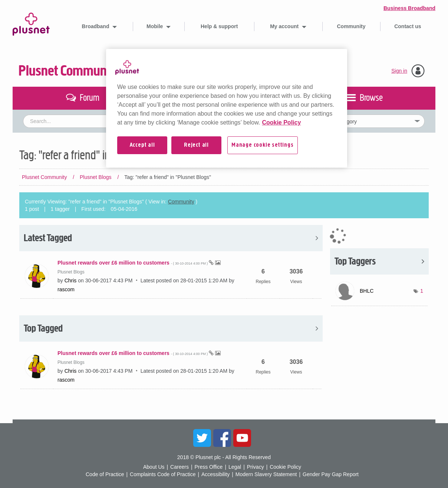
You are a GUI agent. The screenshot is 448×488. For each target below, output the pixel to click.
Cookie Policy (285, 467)
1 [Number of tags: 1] (422, 291)
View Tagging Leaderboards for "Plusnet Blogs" (379, 261)
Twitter (202, 438)
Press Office (208, 467)
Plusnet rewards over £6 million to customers (133, 263)
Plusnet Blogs (96, 177)
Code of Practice (105, 474)
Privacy (256, 467)
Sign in (399, 71)
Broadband (96, 26)
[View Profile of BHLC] (367, 291)
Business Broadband (409, 8)
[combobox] (156, 121)
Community (351, 26)
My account (285, 26)
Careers (179, 467)
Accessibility (215, 474)
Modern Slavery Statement (266, 474)
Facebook (222, 438)
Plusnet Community (69, 71)
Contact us (408, 26)
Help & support (219, 26)
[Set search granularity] (364, 121)
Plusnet (31, 23)
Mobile (155, 26)
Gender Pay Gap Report (331, 474)
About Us (154, 467)
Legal (235, 467)
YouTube (242, 438)
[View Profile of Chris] (71, 280)
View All (171, 238)
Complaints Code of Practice (163, 474)
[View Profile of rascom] (66, 289)
